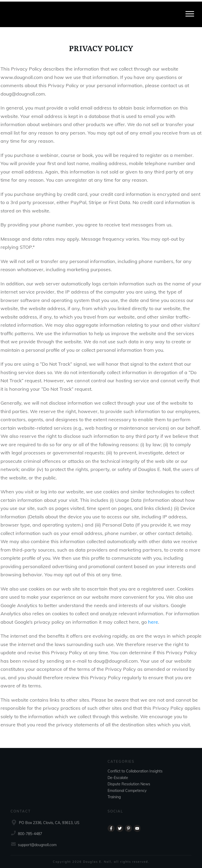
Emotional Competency (127, 789)
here (153, 633)
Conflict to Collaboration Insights (135, 770)
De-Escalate (118, 776)
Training (114, 795)
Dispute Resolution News (129, 782)
